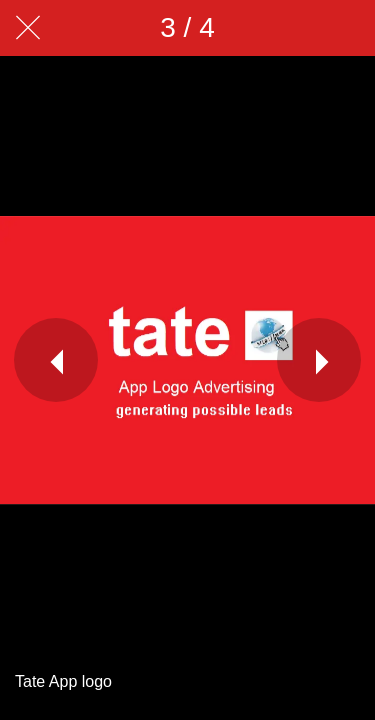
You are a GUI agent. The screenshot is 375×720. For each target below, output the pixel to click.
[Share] (295, 28)
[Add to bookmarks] (347, 28)
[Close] (28, 28)
